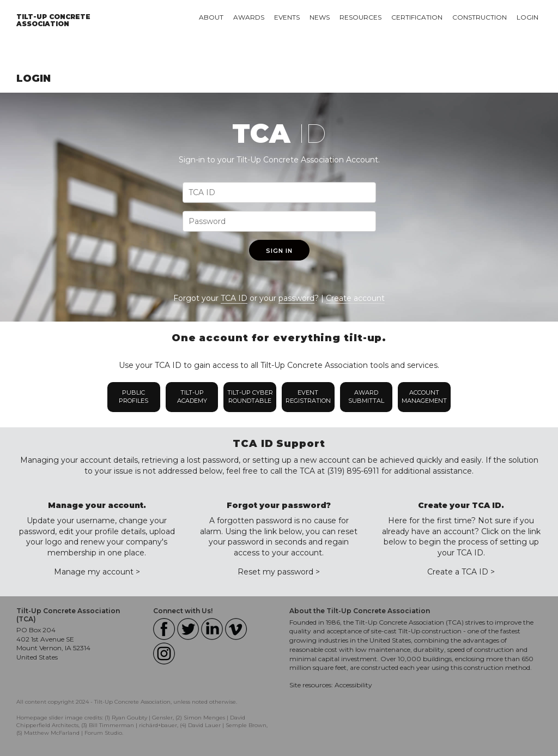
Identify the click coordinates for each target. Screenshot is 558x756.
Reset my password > (279, 572)
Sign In (279, 251)
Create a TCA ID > (461, 572)
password (296, 298)
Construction (480, 17)
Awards (249, 17)
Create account (355, 298)
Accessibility (353, 685)
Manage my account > (97, 572)
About (211, 17)
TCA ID (234, 298)
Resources (360, 17)
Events (287, 17)
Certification (417, 17)
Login (527, 17)
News (320, 17)
